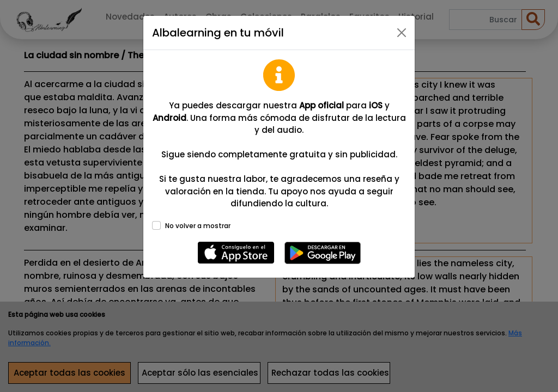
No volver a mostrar (198, 226)
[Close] (402, 33)
